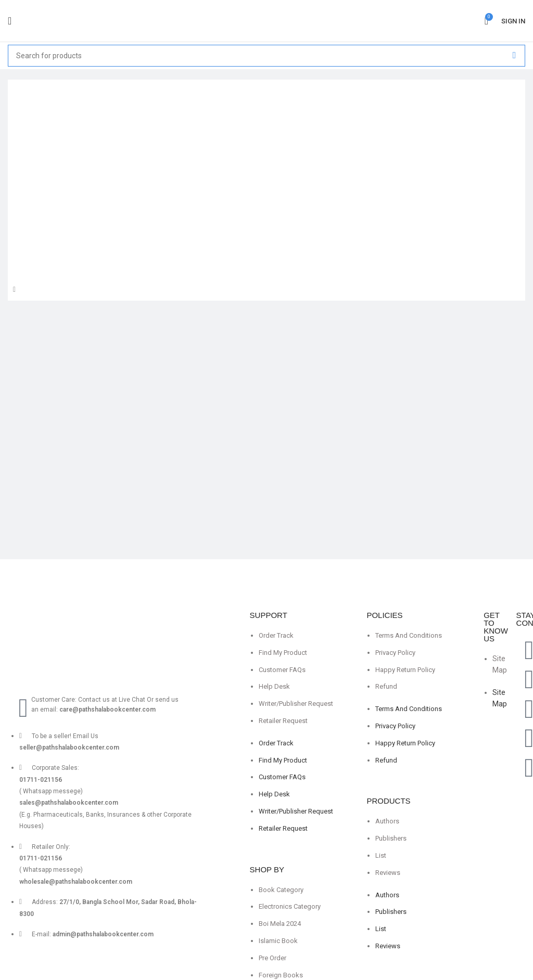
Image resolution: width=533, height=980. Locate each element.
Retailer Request (283, 721)
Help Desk (274, 686)
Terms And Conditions (409, 635)
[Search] (266, 56)
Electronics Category (290, 906)
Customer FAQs (282, 670)
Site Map (500, 664)
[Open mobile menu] (10, 21)
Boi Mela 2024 (280, 924)
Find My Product (283, 653)
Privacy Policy (395, 653)
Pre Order (272, 958)
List (381, 855)
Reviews (388, 873)
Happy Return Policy (405, 670)
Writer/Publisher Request (296, 704)
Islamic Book (278, 941)
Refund (386, 686)
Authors (387, 821)
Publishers (391, 838)
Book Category (281, 890)
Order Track (276, 635)
